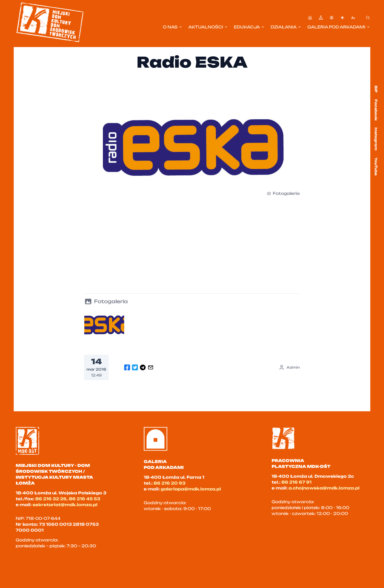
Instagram (376, 139)
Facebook (376, 110)
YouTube (376, 166)
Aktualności (208, 27)
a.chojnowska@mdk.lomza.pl (324, 488)
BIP (376, 89)
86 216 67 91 (296, 482)
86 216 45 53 (84, 499)
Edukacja (249, 27)
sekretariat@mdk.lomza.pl (65, 505)
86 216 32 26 (51, 499)
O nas (173, 27)
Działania (286, 27)
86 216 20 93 (169, 483)
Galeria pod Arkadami (339, 27)
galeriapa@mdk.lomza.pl (191, 489)
